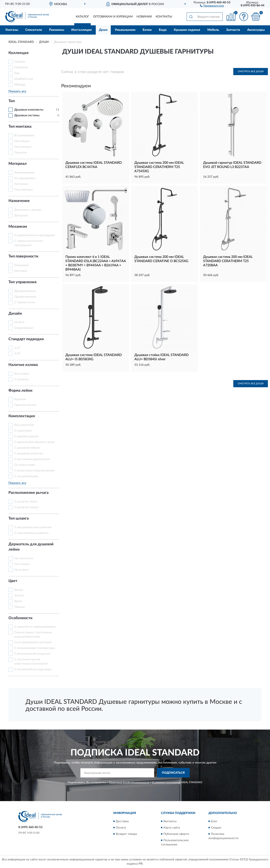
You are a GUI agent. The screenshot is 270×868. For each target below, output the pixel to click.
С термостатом (25, 302)
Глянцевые (22, 265)
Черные (20, 607)
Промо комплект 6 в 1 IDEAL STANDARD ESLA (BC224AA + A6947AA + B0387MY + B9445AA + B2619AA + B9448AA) (96, 263)
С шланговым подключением (34, 471)
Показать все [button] (17, 91)
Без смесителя (24, 425)
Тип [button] (12, 101)
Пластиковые (24, 190)
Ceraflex (20, 62)
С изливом (21, 379)
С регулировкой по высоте (32, 654)
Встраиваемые (24, 135)
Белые (19, 590)
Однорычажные (25, 297)
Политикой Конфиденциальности (129, 782)
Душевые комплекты (29, 110)
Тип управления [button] (22, 282)
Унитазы (12, 30)
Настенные (22, 141)
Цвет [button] (13, 581)
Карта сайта (172, 828)
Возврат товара (126, 834)
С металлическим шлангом (33, 527)
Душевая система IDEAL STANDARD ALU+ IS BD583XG (94, 357)
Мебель (213, 30)
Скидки (216, 828)
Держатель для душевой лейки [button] (31, 547)
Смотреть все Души (251, 71)
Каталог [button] (82, 17)
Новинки (144, 17)
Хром (18, 601)
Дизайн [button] (15, 314)
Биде (163, 30)
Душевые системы (27, 115)
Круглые (20, 399)
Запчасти (233, 30)
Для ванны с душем (28, 210)
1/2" (17, 348)
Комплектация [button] (22, 416)
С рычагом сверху (26, 507)
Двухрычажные (25, 291)
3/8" (17, 354)
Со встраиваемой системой (33, 642)
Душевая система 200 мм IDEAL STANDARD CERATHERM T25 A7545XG (159, 167)
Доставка (122, 821)
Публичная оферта (176, 834)
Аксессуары (256, 30)
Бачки (147, 30)
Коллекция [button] (18, 53)
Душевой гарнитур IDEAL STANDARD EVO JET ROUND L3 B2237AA (232, 165)
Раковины (57, 30)
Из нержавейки (25, 178)
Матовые (21, 271)
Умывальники (125, 30)
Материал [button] (18, 164)
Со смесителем (25, 465)
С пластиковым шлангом (31, 533)
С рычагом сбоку (26, 502)
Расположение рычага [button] (28, 493)
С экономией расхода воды (33, 669)
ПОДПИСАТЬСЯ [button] (173, 773)
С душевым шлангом (29, 454)
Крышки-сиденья (187, 30)
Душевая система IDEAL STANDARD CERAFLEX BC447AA (94, 165)
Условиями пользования (166, 782)
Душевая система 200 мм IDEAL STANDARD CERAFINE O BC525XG (161, 259)
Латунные (21, 184)
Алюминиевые (24, 173)
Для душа (21, 215)
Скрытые (21, 153)
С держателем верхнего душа (35, 442)
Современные (24, 328)
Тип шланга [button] (19, 519)
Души (103, 30)
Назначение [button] (19, 201)
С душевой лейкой (27, 448)
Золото (19, 596)
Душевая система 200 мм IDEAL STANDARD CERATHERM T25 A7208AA (228, 261)
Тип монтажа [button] (20, 127)
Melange (20, 85)
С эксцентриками (26, 476)
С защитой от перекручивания (35, 627)
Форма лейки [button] (20, 391)
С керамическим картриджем (35, 235)
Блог (214, 821)
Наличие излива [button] (23, 365)
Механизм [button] (18, 227)
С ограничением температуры (35, 648)
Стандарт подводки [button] (26, 339)
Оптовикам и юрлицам (113, 17)
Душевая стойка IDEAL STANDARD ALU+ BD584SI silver (161, 357)
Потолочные (23, 147)
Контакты (164, 17)
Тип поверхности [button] (23, 256)
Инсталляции (82, 30)
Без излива (22, 374)
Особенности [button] (20, 618)
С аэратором (23, 431)
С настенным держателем (32, 459)
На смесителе (24, 558)
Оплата (121, 828)
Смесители (34, 30)
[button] (212, 5)
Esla (17, 73)
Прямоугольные (25, 405)
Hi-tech (19, 322)
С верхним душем (26, 436)
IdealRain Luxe (24, 79)
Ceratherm (21, 68)
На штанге (22, 570)
